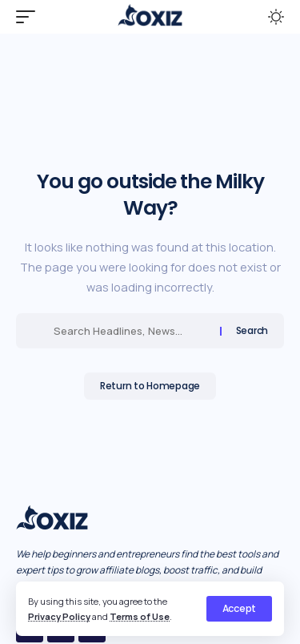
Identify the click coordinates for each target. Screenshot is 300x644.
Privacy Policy (59, 616)
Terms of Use (140, 616)
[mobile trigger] (30, 17)
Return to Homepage (150, 386)
